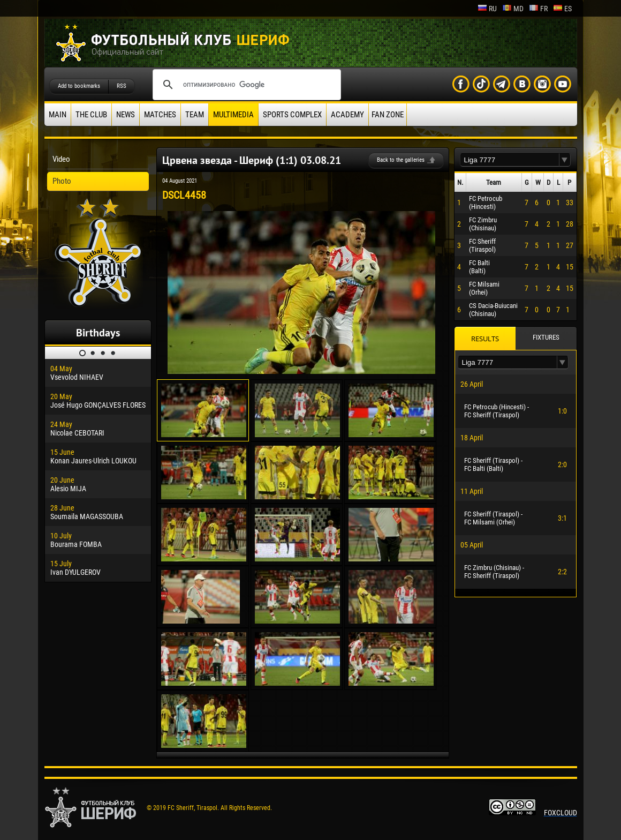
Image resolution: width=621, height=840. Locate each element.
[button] (565, 160)
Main (58, 115)
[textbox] (510, 160)
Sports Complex (292, 115)
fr (538, 9)
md (513, 9)
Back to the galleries (401, 160)
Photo (62, 181)
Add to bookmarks (79, 86)
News (126, 115)
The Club (91, 115)
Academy (347, 115)
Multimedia (233, 115)
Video (61, 159)
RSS (122, 86)
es (562, 9)
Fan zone (388, 115)
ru (487, 9)
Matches (160, 115)
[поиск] (245, 85)
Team (195, 115)
